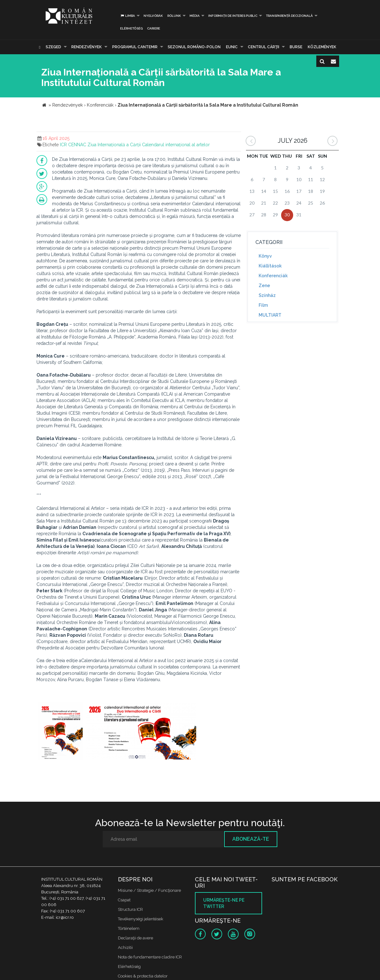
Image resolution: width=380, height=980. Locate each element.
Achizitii (125, 947)
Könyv (265, 256)
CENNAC (77, 145)
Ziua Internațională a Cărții (114, 145)
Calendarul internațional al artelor (176, 145)
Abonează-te (251, 839)
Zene (264, 286)
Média (195, 16)
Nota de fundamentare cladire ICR (150, 957)
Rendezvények (87, 47)
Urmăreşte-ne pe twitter (224, 903)
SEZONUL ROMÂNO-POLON (194, 47)
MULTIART (270, 315)
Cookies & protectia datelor (143, 976)
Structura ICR (130, 909)
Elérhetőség (131, 28)
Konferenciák (273, 276)
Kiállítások (270, 266)
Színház (267, 295)
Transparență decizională (289, 16)
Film (263, 305)
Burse (296, 47)
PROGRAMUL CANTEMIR (135, 47)
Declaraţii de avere (135, 938)
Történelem (129, 928)
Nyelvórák (153, 16)
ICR (63, 145)
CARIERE (154, 28)
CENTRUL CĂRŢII (264, 47)
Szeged (53, 47)
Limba (128, 16)
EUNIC (232, 47)
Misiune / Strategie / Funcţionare (149, 890)
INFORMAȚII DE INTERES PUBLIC (233, 16)
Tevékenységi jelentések (141, 919)
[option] (60, 732)
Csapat (124, 900)
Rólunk (174, 16)
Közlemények (322, 47)
